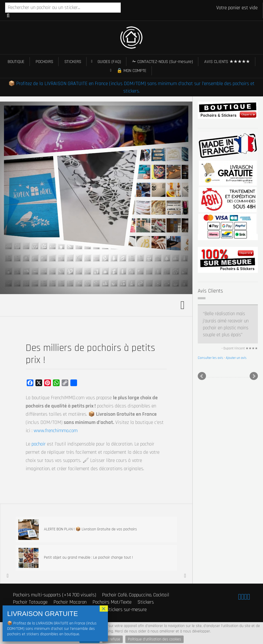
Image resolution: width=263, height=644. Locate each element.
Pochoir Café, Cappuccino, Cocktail (136, 595)
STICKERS (73, 62)
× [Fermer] (104, 609)
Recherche (8, 15)
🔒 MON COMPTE (131, 71)
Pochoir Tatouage (30, 602)
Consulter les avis (210, 358)
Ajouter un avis (236, 358)
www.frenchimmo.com (56, 431)
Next (254, 376)
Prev (202, 376)
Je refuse (112, 639)
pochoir (39, 444)
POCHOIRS (44, 62)
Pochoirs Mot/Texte (112, 602)
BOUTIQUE (16, 62)
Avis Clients (210, 291)
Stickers (146, 602)
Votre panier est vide (237, 8)
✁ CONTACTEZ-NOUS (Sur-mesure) (163, 62)
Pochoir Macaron (70, 602)
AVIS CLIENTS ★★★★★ (227, 62)
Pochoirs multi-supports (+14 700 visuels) (54, 595)
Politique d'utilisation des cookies (154, 639)
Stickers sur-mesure (126, 610)
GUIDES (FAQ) (109, 62)
